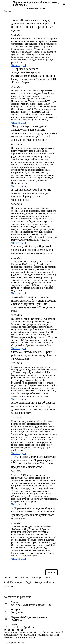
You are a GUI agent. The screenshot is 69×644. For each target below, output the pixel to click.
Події (28, 582)
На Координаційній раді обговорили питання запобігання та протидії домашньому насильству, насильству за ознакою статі (34, 408)
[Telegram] (18, 630)
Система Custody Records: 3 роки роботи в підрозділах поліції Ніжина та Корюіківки (34, 355)
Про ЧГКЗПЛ (22, 578)
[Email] (22, 630)
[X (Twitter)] (9, 630)
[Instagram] (13, 630)
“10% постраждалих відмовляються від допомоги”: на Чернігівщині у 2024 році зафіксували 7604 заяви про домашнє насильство (33, 462)
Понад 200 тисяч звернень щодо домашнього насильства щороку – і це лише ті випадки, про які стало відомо (33, 25)
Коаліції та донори (13, 582)
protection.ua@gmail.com (23, 627)
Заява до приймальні (45, 582)
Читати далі (19, 65)
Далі (52, 572)
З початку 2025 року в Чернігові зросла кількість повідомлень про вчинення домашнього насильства (32, 250)
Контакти (8, 587)
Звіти (47, 578)
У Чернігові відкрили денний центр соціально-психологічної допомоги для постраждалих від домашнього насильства (33, 513)
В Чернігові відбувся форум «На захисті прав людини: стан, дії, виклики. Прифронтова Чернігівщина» (31, 195)
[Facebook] (5, 630)
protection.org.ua (19, 643)
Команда (37, 578)
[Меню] (64, 4)
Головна (8, 578)
